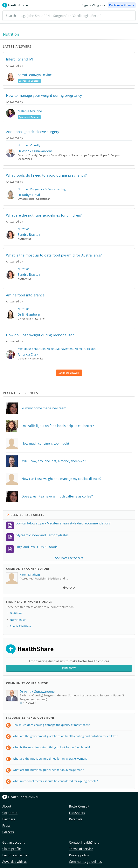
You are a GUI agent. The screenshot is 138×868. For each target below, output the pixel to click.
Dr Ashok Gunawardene (35, 151)
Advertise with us (15, 862)
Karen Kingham (30, 575)
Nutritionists (18, 620)
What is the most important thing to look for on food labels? (51, 747)
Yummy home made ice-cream (44, 408)
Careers (8, 832)
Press (6, 826)
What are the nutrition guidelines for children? (44, 215)
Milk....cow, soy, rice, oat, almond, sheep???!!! (54, 461)
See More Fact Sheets (69, 558)
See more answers (69, 373)
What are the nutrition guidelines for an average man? (48, 770)
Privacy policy (79, 855)
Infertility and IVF (20, 59)
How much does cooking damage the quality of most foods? (51, 725)
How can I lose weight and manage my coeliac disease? (62, 479)
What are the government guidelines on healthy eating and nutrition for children (65, 736)
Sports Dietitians (21, 626)
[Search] (69, 16)
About (7, 806)
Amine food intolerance (25, 295)
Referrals (76, 819)
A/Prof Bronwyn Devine (35, 75)
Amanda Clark (28, 354)
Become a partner (16, 855)
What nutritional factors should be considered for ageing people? (55, 781)
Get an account (14, 842)
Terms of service (81, 849)
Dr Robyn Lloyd (29, 195)
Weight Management (60, 349)
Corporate (10, 813)
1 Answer (28, 703)
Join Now (69, 668)
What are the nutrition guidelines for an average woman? (50, 759)
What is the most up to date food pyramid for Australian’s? (54, 255)
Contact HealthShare (84, 842)
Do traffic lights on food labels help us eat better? (58, 426)
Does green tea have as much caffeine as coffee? (57, 496)
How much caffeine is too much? (45, 443)
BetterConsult (79, 806)
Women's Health (85, 349)
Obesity (35, 145)
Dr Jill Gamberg (29, 314)
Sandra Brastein (29, 235)
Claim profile (12, 849)
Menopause (25, 349)
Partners (9, 819)
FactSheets (77, 813)
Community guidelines (85, 862)
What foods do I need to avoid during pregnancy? (46, 175)
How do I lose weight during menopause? (40, 335)
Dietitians (16, 613)
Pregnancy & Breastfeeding (48, 189)
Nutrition (24, 145)
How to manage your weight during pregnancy (44, 95)
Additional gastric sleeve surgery (33, 132)
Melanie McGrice (30, 111)
